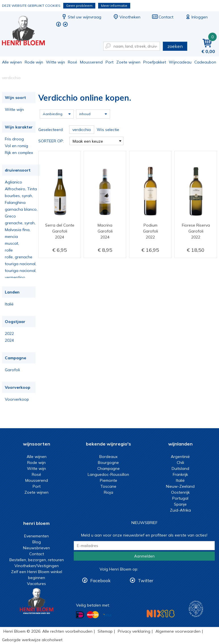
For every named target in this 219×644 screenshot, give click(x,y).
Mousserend (91, 62)
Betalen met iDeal (80, 615)
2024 (9, 340)
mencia (11, 237)
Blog (37, 542)
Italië (9, 304)
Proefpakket (155, 62)
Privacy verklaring (134, 631)
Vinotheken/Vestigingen (37, 566)
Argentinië (180, 457)
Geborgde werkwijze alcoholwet (32, 640)
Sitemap (105, 631)
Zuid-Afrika (180, 510)
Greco (10, 216)
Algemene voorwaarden (178, 631)
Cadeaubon (205, 62)
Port (109, 62)
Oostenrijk (180, 492)
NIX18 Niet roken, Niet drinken (161, 614)
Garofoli (12, 370)
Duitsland (180, 468)
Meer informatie (114, 6)
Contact (163, 17)
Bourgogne (108, 463)
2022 (9, 333)
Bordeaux (108, 457)
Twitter (146, 580)
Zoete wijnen (128, 62)
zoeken (175, 46)
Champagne (109, 468)
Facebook (100, 580)
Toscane (108, 486)
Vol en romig (16, 146)
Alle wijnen (12, 62)
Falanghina (15, 202)
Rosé (72, 62)
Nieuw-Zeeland (180, 486)
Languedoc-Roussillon (108, 474)
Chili (180, 463)
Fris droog (14, 139)
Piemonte (109, 480)
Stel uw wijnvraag (81, 17)
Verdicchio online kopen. (27, 31)
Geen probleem (79, 6)
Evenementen (36, 536)
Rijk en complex (19, 153)
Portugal (180, 498)
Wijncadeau (180, 62)
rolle (9, 250)
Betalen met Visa (107, 615)
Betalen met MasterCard (93, 615)
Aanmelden (144, 556)
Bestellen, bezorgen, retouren (37, 560)
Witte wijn (55, 62)
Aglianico (13, 182)
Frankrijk (180, 474)
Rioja (109, 492)
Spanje (180, 504)
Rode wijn (34, 62)
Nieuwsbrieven (36, 548)
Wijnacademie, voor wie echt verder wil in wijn (196, 609)
